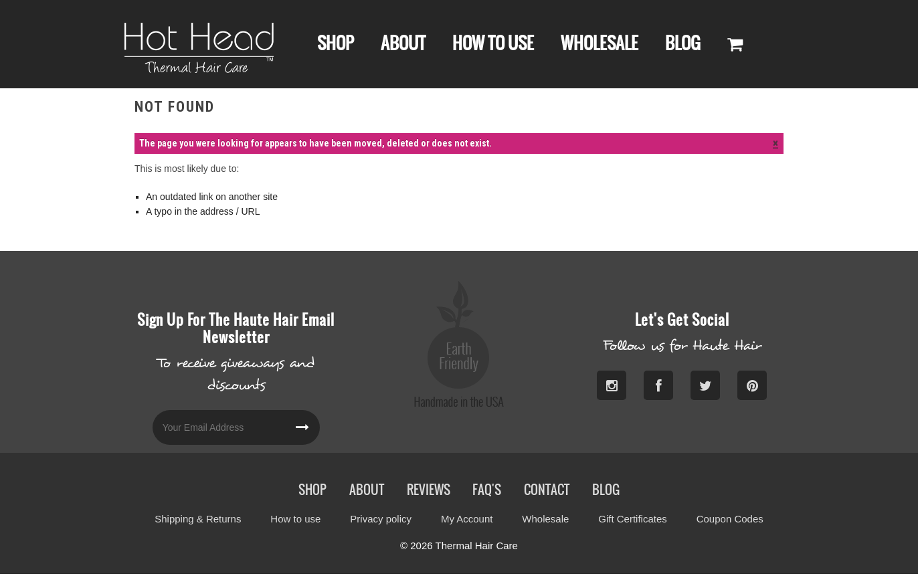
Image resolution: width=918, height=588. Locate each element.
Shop (336, 43)
